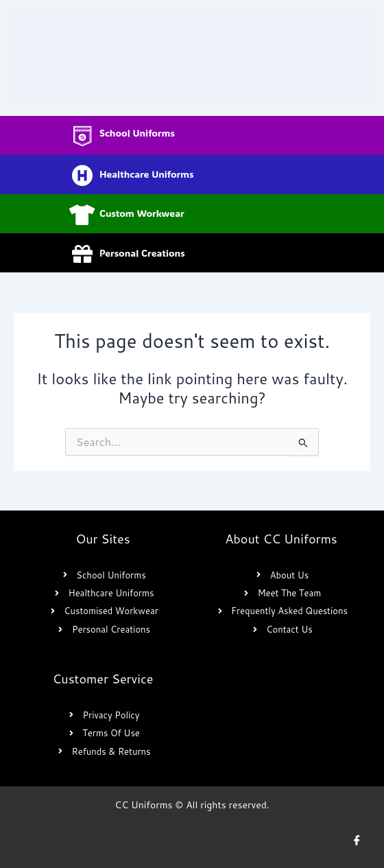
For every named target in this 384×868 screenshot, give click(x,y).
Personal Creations (142, 253)
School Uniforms (137, 133)
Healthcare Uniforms (146, 174)
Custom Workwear (142, 213)
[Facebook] (357, 841)
